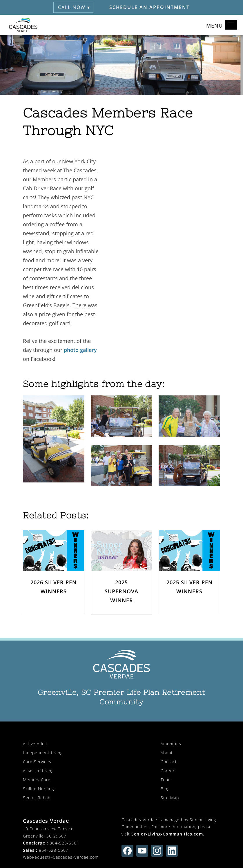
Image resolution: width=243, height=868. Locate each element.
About (167, 753)
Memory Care (37, 780)
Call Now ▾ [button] (74, 7)
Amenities (171, 744)
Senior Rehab (37, 798)
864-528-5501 (64, 843)
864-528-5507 (54, 850)
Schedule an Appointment (149, 7)
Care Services (37, 762)
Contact (169, 762)
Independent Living (43, 753)
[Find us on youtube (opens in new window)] (142, 851)
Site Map (170, 798)
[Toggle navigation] (231, 25)
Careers (169, 771)
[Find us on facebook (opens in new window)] (127, 851)
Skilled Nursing (38, 789)
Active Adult (35, 744)
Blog (165, 789)
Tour (165, 780)
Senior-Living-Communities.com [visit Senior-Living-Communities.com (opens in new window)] (167, 834)
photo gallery (80, 350)
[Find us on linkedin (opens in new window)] (172, 851)
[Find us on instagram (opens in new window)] (157, 851)
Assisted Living (38, 771)
